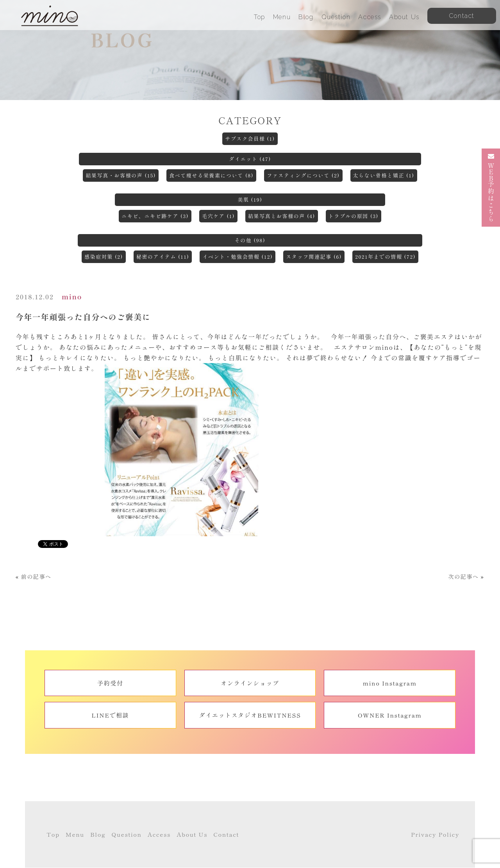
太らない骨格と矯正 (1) (384, 175)
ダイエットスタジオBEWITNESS (250, 715)
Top (260, 17)
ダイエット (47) (250, 159)
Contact (226, 834)
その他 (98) (250, 240)
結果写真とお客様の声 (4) (282, 216)
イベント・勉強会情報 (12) (237, 257)
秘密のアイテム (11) (163, 257)
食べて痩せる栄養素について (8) (211, 175)
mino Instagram (390, 683)
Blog (306, 17)
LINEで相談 (110, 715)
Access (370, 17)
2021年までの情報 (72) (385, 257)
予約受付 (110, 683)
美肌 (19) (250, 200)
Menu (282, 17)
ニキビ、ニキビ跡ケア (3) (155, 216)
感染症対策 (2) (104, 257)
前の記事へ (36, 576)
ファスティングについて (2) (303, 175)
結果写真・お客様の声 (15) (121, 175)
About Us (404, 17)
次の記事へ (463, 576)
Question (336, 17)
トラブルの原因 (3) (354, 216)
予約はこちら (491, 188)
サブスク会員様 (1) (250, 139)
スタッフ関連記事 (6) (314, 257)
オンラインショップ (250, 683)
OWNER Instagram (390, 715)
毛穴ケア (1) (218, 216)
